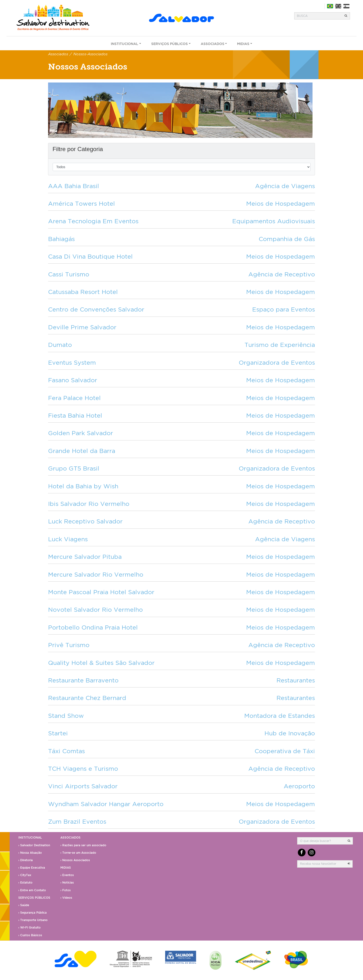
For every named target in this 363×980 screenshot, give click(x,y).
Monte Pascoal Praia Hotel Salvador (101, 592)
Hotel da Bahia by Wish (83, 486)
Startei (58, 733)
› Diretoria (25, 860)
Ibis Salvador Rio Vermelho (89, 504)
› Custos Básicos (30, 935)
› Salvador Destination (34, 845)
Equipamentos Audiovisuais (274, 221)
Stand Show (66, 716)
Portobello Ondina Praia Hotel (93, 627)
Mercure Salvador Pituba (85, 557)
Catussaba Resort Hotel (83, 292)
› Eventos (67, 875)
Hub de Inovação (290, 733)
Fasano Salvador (73, 380)
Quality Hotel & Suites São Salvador (101, 663)
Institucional (125, 44)
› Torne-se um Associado (78, 853)
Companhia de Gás (287, 239)
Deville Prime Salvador (82, 327)
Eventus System (72, 362)
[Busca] (318, 16)
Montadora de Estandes (280, 716)
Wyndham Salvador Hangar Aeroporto (106, 804)
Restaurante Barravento (83, 680)
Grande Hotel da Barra (82, 451)
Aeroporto (299, 786)
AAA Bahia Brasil (74, 186)
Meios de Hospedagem (281, 203)
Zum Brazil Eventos (77, 821)
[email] (321, 864)
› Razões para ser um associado (83, 845)
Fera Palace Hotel (74, 398)
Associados (213, 44)
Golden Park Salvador (81, 433)
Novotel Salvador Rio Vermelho (95, 609)
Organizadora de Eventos (277, 362)
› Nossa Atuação (30, 853)
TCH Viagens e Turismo (83, 768)
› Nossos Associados (75, 860)
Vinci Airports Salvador (83, 786)
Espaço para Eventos (284, 309)
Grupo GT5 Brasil (74, 468)
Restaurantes (296, 680)
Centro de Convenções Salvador (96, 309)
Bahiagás (61, 239)
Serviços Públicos (169, 44)
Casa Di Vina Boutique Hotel (90, 256)
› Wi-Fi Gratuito (29, 927)
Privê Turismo (69, 645)
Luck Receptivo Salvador (85, 521)
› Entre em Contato (32, 890)
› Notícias (67, 882)
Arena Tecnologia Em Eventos (93, 221)
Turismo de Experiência (280, 345)
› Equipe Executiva (32, 868)
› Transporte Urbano (33, 920)
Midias (243, 44)
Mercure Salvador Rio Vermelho (96, 574)
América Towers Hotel (81, 203)
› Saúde (24, 905)
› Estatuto (25, 882)
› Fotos (66, 890)
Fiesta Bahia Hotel (75, 415)
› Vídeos (66, 898)
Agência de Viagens (285, 186)
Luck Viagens (68, 539)
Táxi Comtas (66, 751)
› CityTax (25, 875)
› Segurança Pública (32, 913)
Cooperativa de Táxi (285, 751)
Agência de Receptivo (282, 274)
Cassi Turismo (69, 274)
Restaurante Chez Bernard (87, 698)
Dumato (60, 345)
